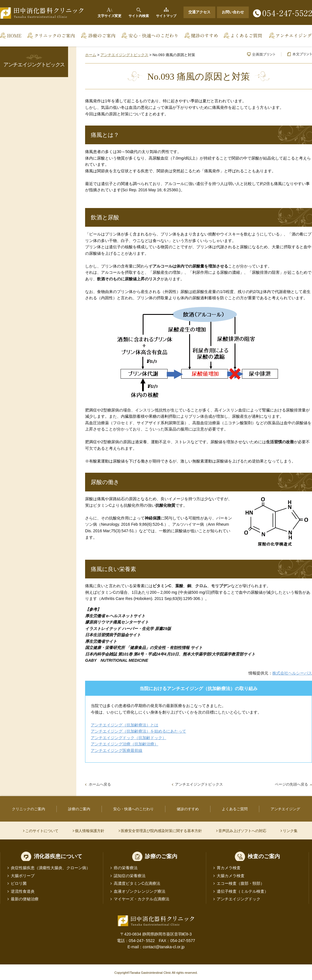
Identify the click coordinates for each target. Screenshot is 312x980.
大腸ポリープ (23, 876)
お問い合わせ (233, 12)
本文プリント (297, 54)
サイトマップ (166, 16)
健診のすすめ (201, 36)
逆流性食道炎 (23, 891)
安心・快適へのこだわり (150, 36)
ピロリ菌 (19, 883)
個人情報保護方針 (90, 831)
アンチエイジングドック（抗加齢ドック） (128, 738)
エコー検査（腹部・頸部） (241, 883)
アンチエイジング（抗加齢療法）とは (125, 725)
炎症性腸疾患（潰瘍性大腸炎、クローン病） (50, 868)
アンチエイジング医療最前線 (117, 750)
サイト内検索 (139, 16)
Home (12, 36)
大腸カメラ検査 (231, 876)
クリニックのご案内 (52, 36)
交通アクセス (199, 12)
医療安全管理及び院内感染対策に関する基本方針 (161, 831)
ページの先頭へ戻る (291, 784)
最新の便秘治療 (25, 899)
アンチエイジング (289, 36)
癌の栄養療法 (126, 868)
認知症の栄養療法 (130, 876)
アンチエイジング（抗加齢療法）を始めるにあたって (138, 731)
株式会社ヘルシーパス (292, 673)
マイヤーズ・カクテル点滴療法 (142, 899)
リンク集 (290, 831)
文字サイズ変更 (109, 16)
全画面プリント (261, 54)
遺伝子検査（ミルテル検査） (243, 891)
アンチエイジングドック (239, 899)
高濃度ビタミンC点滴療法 (137, 883)
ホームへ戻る (100, 784)
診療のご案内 (99, 36)
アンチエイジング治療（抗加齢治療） (125, 744)
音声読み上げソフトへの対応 (242, 831)
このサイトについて (42, 831)
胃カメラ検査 (229, 868)
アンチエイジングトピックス (124, 55)
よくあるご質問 (243, 36)
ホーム (91, 55)
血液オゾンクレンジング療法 (140, 891)
